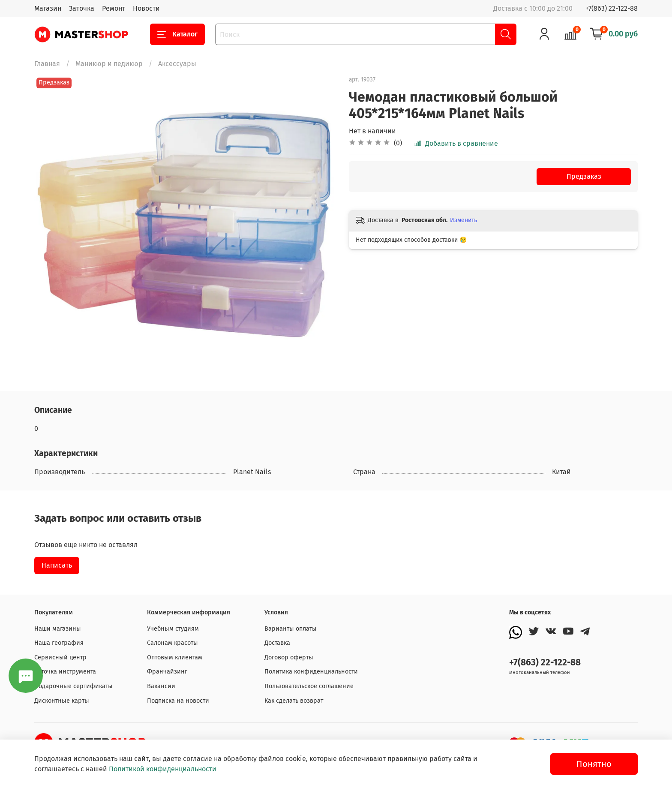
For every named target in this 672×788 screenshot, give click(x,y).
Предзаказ (584, 176)
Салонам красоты (172, 643)
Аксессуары (177, 64)
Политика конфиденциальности (311, 672)
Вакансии (161, 686)
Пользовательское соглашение (309, 686)
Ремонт (114, 8)
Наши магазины (58, 629)
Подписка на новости (178, 701)
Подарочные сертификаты (73, 686)
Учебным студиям (173, 629)
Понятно (594, 764)
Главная (47, 64)
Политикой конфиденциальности (163, 769)
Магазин (48, 8)
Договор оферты (289, 657)
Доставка (277, 643)
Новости (146, 8)
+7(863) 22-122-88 (612, 8)
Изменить (463, 220)
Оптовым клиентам (175, 657)
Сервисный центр (60, 657)
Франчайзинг (167, 672)
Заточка (82, 8)
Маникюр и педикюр (109, 64)
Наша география (59, 643)
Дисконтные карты (62, 701)
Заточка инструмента (65, 672)
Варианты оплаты (291, 629)
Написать (57, 565)
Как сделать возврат (294, 701)
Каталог (177, 34)
